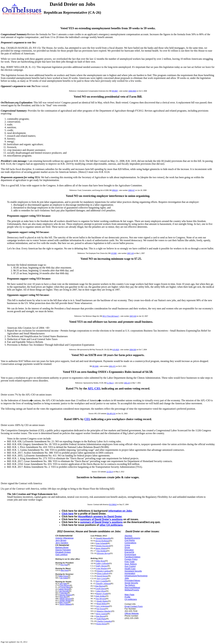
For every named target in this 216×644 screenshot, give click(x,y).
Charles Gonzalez (104, 621)
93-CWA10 (113, 505)
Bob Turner (64, 602)
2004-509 (133, 350)
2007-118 (130, 253)
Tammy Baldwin (65, 604)
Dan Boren (100, 616)
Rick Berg (64, 597)
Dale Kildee (100, 596)
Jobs (127, 578)
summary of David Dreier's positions (101, 519)
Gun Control (130, 566)
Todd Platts (101, 619)
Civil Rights (130, 540)
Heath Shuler (102, 601)
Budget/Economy (132, 538)
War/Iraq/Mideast (132, 588)
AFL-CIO (94, 388)
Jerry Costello (102, 581)
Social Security (131, 583)
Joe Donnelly (64, 591)
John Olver (101, 591)
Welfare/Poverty (132, 590)
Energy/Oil (129, 552)
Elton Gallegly (103, 573)
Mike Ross (100, 561)
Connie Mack (65, 587)
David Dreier (102, 576)
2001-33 (127, 383)
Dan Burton (100, 586)
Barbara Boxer (62, 547)
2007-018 (133, 316)
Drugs (127, 547)
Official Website (132, 613)
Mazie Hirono (64, 589)
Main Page (129, 595)
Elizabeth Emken (63, 552)
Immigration (130, 573)
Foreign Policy (131, 559)
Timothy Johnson (103, 583)
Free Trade (130, 562)
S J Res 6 (110, 383)
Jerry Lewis (102, 578)
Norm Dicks (101, 624)
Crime (127, 545)
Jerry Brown (61, 540)
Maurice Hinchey (104, 611)
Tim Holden (101, 551)
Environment (130, 555)
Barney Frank (102, 593)
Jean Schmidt (101, 543)
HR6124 (115, 190)
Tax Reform (130, 585)
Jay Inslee (64, 578)
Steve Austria (101, 614)
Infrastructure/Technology (136, 576)
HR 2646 (95, 366)
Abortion (128, 536)
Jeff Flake (63, 584)
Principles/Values (132, 580)
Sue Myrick (101, 599)
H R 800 (114, 253)
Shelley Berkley (66, 600)
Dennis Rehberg (66, 595)
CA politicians (131, 599)
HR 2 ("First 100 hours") (111, 316)
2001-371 (112, 366)
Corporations (130, 543)
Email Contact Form (134, 606)
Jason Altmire (101, 548)
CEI (87, 419)
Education (129, 550)
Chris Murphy (65, 585)
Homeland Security (133, 571)
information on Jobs (120, 511)
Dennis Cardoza (104, 571)
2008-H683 (132, 91)
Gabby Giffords (102, 563)
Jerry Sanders (62, 543)
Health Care (130, 569)
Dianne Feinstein (63, 550)
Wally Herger (101, 566)
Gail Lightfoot (62, 555)
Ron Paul (64, 565)
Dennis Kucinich (103, 546)
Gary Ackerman (102, 606)
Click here (68, 514)
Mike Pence (64, 576)
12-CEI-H (110, 472)
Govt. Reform (131, 564)
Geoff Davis (101, 588)
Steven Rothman (102, 541)
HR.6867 (115, 91)
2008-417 (131, 190)
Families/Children (132, 557)
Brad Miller (102, 604)
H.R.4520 (116, 350)
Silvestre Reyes (103, 553)
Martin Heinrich (66, 599)
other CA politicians (111, 525)
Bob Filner (65, 570)
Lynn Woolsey (102, 568)
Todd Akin (64, 593)
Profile (127, 597)
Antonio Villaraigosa (65, 538)
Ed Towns (101, 609)
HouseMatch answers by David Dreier (100, 517)
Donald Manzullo (103, 538)
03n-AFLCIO (111, 414)
